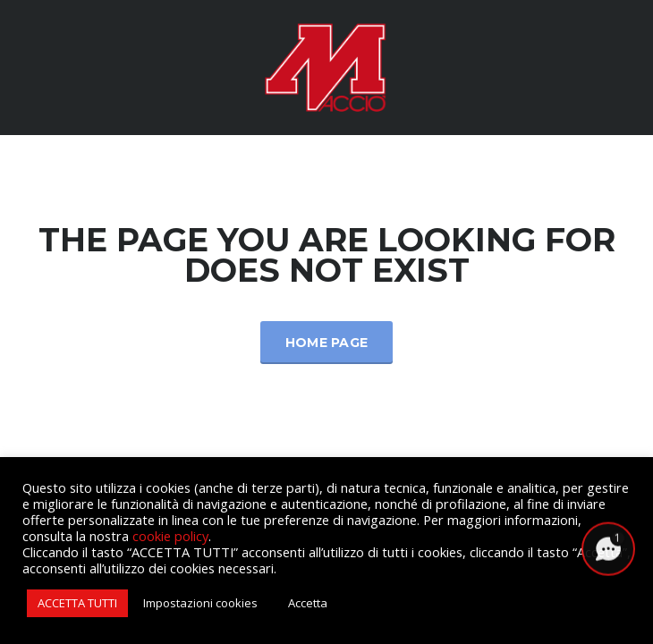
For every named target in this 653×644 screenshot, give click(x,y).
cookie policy (170, 536)
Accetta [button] (308, 603)
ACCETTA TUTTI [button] (77, 603)
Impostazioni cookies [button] (200, 603)
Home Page (327, 343)
